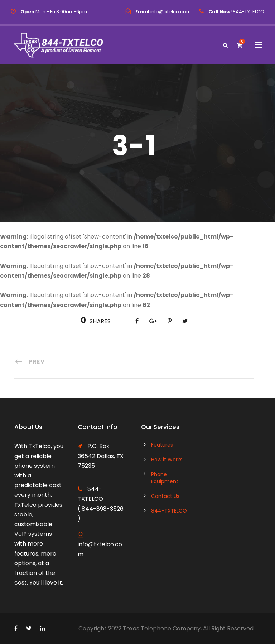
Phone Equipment (165, 478)
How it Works (167, 460)
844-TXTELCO (169, 511)
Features (162, 445)
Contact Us (165, 496)
